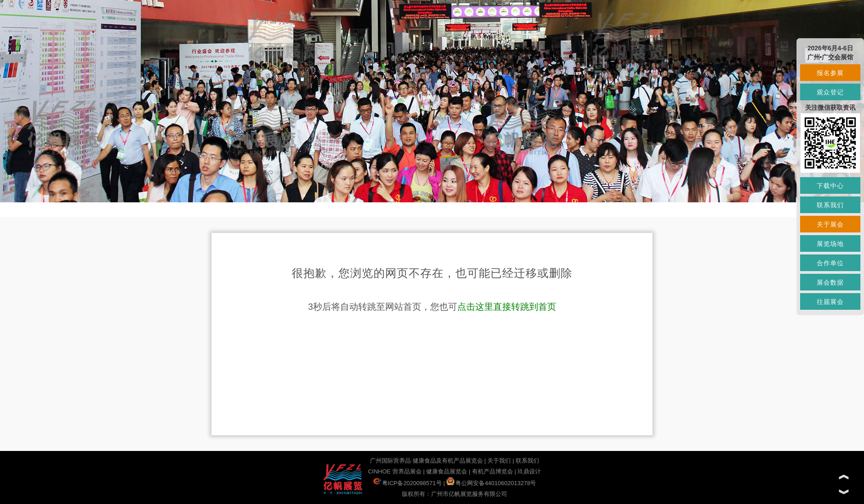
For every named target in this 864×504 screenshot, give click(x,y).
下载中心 (830, 186)
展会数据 (830, 282)
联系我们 (527, 461)
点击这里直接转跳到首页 (507, 307)
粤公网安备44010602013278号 (491, 483)
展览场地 (830, 244)
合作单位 (830, 263)
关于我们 (499, 461)
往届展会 (830, 302)
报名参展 (830, 73)
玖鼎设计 (529, 471)
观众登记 (830, 92)
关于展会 (830, 224)
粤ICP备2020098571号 (407, 483)
